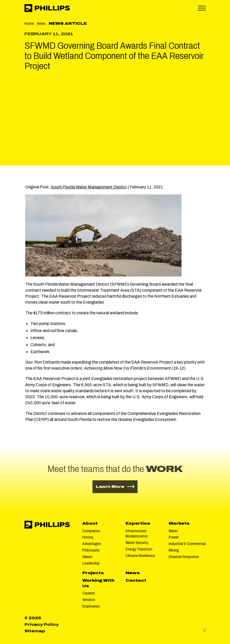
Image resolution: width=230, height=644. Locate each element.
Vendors (89, 600)
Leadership (91, 563)
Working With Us (98, 583)
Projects (93, 573)
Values (87, 557)
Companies (91, 531)
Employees (91, 606)
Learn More (117, 486)
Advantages (92, 544)
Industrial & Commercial (187, 544)
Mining (174, 550)
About (90, 523)
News (41, 23)
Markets (179, 523)
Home (29, 23)
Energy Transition (139, 549)
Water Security (137, 543)
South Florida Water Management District (89, 187)
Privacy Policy (42, 624)
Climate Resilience (140, 556)
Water (173, 531)
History (88, 537)
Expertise (138, 523)
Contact (136, 580)
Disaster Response (184, 557)
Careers (89, 593)
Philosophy (91, 550)
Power (174, 537)
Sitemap (35, 631)
